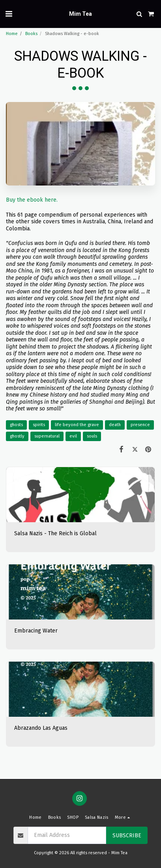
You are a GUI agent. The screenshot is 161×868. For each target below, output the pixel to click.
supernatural (47, 436)
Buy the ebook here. (32, 200)
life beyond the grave (77, 425)
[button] (9, 14)
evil (73, 436)
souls (92, 436)
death (115, 425)
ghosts (16, 425)
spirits (39, 425)
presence (140, 425)
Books (31, 34)
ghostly (17, 436)
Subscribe (127, 836)
